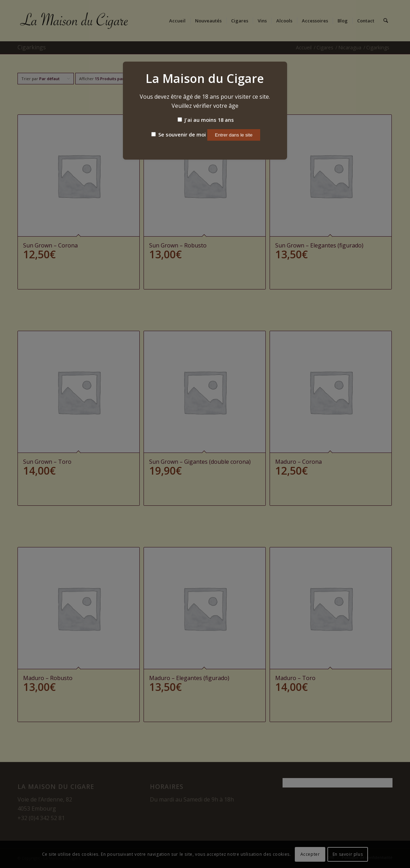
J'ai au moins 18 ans (206, 120)
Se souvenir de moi (179, 134)
